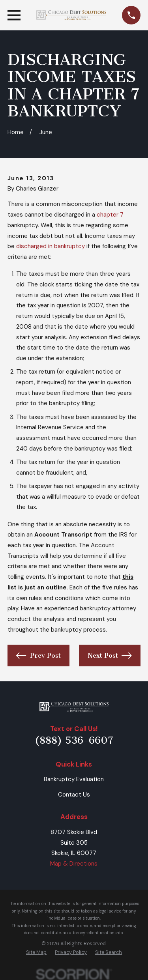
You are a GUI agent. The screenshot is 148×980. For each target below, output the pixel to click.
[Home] (74, 707)
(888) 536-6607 (74, 741)
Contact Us (74, 795)
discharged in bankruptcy (51, 246)
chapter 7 (110, 215)
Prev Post (38, 656)
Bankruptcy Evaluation (74, 779)
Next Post (110, 656)
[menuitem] (36, 952)
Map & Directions (74, 864)
